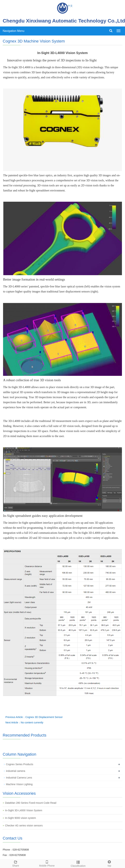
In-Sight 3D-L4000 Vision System (24, 810)
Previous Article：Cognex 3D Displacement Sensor (34, 717)
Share (16, 863)
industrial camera (16, 771)
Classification (78, 863)
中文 (70, 6)
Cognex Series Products (20, 764)
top (109, 863)
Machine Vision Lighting (19, 784)
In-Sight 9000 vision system (20, 818)
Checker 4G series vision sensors (24, 826)
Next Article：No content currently (24, 722)
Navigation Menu (14, 31)
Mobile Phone (47, 863)
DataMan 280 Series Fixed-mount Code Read (31, 803)
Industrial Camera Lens (19, 778)
